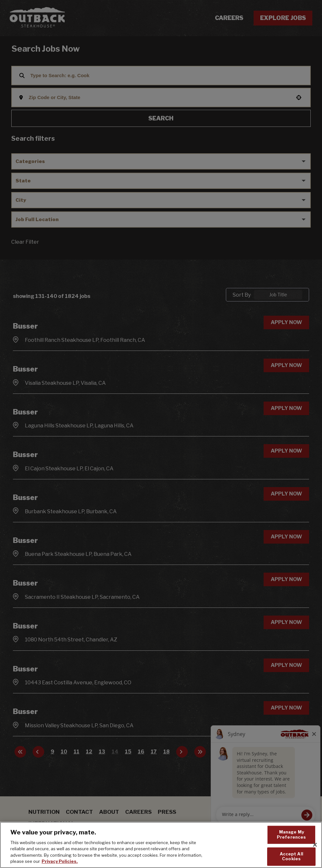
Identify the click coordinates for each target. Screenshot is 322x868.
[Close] (315, 845)
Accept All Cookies (292, 856)
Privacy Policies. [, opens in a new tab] (60, 861)
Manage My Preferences (291, 835)
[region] (161, 845)
